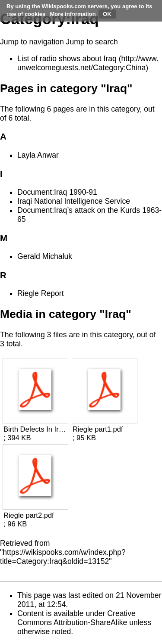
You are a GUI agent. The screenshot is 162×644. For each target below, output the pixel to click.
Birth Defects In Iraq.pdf (35, 429)
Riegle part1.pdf (98, 429)
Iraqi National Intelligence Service (74, 201)
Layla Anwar (38, 155)
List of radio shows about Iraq (67, 59)
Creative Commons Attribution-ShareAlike (76, 618)
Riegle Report (41, 293)
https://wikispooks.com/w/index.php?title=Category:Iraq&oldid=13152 (63, 557)
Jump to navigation (32, 42)
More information (73, 14)
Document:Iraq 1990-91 (57, 192)
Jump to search (92, 42)
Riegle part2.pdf (29, 515)
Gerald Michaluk (45, 256)
